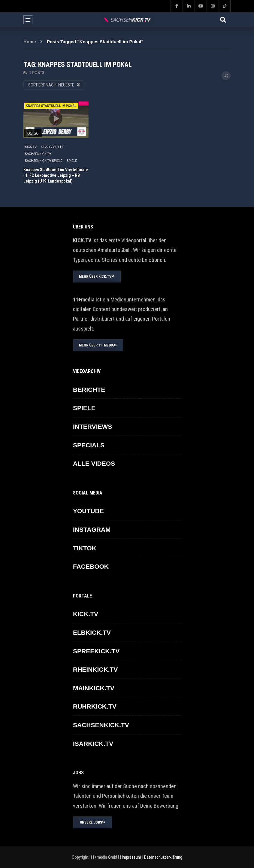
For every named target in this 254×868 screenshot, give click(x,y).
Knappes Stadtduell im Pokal (51, 106)
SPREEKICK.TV (96, 651)
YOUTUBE (88, 511)
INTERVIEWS (92, 426)
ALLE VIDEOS (94, 463)
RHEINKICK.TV (95, 669)
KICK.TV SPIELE (52, 147)
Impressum (131, 857)
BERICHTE (89, 390)
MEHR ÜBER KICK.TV (97, 277)
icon (56, 119)
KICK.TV (31, 147)
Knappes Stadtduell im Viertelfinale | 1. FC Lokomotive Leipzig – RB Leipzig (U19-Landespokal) (56, 175)
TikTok (85, 548)
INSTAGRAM (92, 529)
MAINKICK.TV (94, 688)
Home (30, 42)
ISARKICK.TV (93, 744)
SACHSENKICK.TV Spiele (44, 161)
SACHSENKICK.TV (38, 154)
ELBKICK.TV (92, 632)
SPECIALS (89, 445)
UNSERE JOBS (93, 822)
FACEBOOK (91, 566)
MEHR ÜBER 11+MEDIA (98, 345)
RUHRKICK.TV (95, 706)
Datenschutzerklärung (163, 857)
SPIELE (72, 161)
